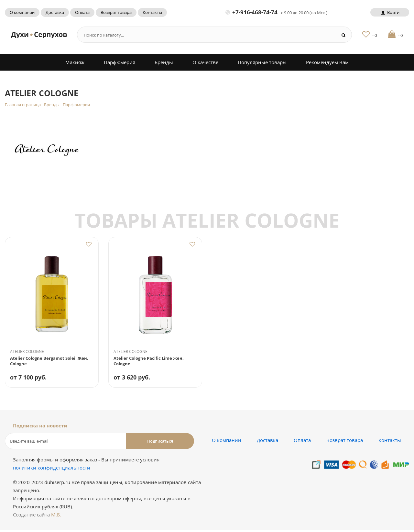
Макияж (75, 62)
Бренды (164, 62)
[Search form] (205, 35)
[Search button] (344, 35)
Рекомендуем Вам (327, 62)
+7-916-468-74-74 (276, 12)
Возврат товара (116, 12)
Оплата (82, 12)
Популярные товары (262, 62)
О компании (22, 12)
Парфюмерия (120, 62)
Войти (390, 12)
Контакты (152, 12)
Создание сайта (37, 516)
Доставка (55, 12)
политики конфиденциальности (52, 470)
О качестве (205, 62)
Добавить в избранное (89, 245)
